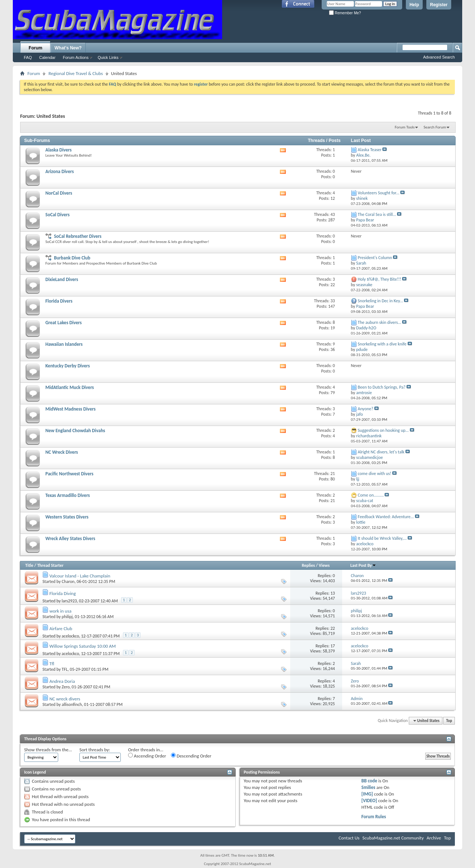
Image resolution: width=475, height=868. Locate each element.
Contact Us (349, 838)
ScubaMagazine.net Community (393, 838)
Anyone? (366, 409)
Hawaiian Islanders (64, 344)
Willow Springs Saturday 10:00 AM (83, 646)
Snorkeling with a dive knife (382, 344)
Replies (308, 565)
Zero (66, 687)
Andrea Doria (62, 681)
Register (439, 5)
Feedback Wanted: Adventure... (386, 517)
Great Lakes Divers (63, 323)
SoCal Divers (57, 215)
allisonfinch (72, 704)
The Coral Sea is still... (377, 214)
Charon (68, 581)
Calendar (47, 57)
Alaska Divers (59, 150)
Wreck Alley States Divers (70, 538)
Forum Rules (373, 817)
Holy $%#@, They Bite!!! (380, 279)
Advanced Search (439, 57)
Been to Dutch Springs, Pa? (382, 387)
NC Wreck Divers (62, 452)
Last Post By (363, 565)
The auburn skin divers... (380, 322)
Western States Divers (67, 517)
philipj (67, 617)
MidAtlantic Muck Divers (70, 387)
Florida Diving (63, 593)
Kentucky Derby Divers (68, 366)
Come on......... (371, 495)
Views (324, 565)
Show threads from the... (48, 750)
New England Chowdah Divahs (75, 431)
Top (449, 721)
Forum (35, 48)
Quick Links (108, 57)
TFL (65, 669)
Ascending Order (147, 756)
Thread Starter (51, 565)
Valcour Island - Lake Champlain (80, 576)
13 (333, 593)
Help (414, 5)
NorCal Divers (59, 193)
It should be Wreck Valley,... (382, 538)
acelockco (70, 636)
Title (29, 565)
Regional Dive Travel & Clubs (76, 73)
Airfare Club (61, 628)
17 (333, 646)
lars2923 (70, 601)
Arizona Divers (60, 171)
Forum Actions (76, 57)
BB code (369, 781)
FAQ (28, 57)
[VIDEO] (369, 800)
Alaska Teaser (370, 150)
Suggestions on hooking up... (383, 430)
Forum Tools (405, 127)
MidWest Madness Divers (70, 409)
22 (333, 628)
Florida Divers (59, 301)
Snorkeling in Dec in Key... (381, 301)
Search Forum (435, 127)
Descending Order (191, 756)
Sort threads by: (95, 750)
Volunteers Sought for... (379, 193)
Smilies (368, 787)
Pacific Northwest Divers (69, 474)
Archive (434, 838)
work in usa (60, 611)
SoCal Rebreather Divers (78, 236)
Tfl (52, 664)
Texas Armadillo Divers (68, 495)
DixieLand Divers (62, 279)
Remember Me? (345, 13)
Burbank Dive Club (72, 258)
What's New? (68, 48)
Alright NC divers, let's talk (381, 452)
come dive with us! (375, 474)
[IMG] (367, 794)
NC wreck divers (65, 699)
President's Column (375, 258)
